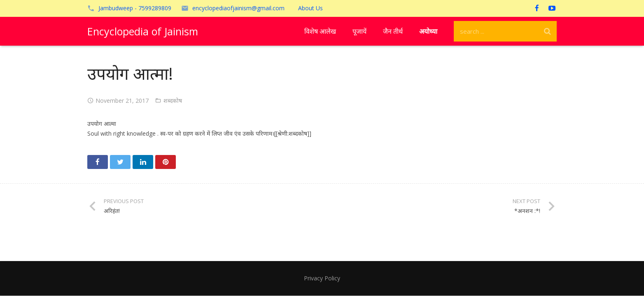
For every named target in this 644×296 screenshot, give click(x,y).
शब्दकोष (173, 101)
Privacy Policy (322, 278)
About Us (310, 8)
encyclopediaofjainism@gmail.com (238, 8)
